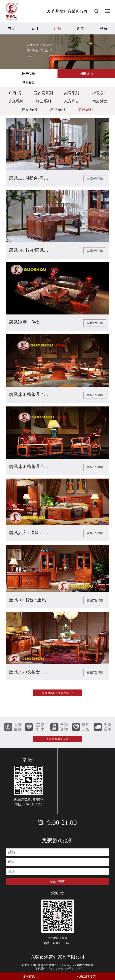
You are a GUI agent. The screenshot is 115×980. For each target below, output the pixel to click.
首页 (12, 28)
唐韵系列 (57, 109)
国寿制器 (29, 74)
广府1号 (15, 93)
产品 (57, 28)
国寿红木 (86, 74)
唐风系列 (86, 109)
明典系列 (15, 101)
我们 (34, 28)
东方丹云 (72, 101)
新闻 (81, 28)
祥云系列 (43, 101)
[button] (53, 68)
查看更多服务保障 (57, 743)
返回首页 (29, 976)
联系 (103, 28)
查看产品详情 (95, 179)
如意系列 (72, 93)
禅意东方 (100, 93)
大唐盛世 (100, 101)
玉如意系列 (43, 93)
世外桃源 (29, 83)
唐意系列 (29, 109)
